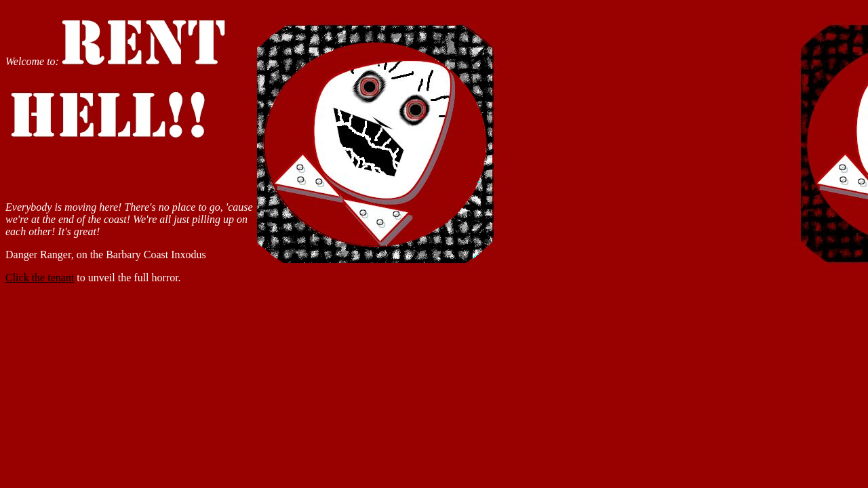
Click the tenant (40, 278)
